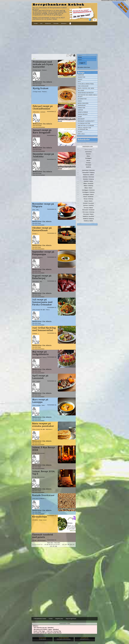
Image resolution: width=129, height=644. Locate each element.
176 (71, 545)
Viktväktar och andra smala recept (87, 96)
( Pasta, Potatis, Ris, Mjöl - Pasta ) (41, 310)
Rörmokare (88, 165)
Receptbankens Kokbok (59, 5)
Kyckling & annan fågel (86, 84)
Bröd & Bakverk (83, 103)
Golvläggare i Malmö (88, 194)
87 (45, 545)
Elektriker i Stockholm (88, 177)
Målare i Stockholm (88, 183)
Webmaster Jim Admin (42, 82)
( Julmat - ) (36, 160)
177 (73, 545)
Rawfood (81, 75)
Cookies (51, 619)
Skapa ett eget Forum (71, 619)
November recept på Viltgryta (43, 205)
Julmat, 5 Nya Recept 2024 (44, 449)
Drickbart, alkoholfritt (86, 121)
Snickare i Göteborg (88, 205)
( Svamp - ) (35, 234)
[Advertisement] (64, 39)
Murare (88, 160)
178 (51, 546)
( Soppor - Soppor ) (37, 258)
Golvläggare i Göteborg (88, 192)
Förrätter (81, 108)
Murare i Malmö (88, 201)
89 (49, 545)
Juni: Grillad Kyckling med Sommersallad (44, 329)
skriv (41, 23)
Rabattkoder (84, 139)
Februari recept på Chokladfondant (43, 107)
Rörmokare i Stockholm (88, 210)
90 (51, 545)
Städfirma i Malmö (88, 221)
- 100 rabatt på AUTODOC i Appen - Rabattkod (45, 629)
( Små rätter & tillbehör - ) (39, 499)
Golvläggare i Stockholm (88, 190)
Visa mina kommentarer (39, 85)
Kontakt (36, 23)
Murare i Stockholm (88, 197)
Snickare (88, 163)
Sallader (81, 91)
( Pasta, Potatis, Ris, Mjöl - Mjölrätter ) (42, 429)
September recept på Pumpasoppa (43, 253)
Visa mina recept (37, 84)
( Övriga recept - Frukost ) (40, 70)
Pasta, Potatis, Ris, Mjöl (86, 88)
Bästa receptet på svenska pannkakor (43, 425)
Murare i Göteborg (88, 199)
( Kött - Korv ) (36, 136)
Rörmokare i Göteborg (88, 212)
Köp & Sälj (81, 134)
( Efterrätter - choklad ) (39, 112)
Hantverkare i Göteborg (88, 173)
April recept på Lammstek (40, 377)
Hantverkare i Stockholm (88, 170)
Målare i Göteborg (88, 186)
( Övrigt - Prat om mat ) (39, 453)
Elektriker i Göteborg (88, 179)
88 (47, 545)
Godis (80, 101)
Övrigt (80, 79)
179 (53, 546)
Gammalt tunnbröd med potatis (43, 536)
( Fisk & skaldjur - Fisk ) (38, 405)
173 (63, 545)
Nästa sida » (50, 543)
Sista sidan (57, 543)
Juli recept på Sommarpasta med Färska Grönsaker (42, 302)
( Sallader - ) (35, 334)
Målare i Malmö (88, 188)
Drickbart (81, 119)
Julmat (80, 132)
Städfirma (88, 167)
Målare (88, 156)
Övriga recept (83, 114)
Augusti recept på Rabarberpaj (42, 277)
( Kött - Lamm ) (36, 381)
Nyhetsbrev (64, 23)
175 (68, 545)
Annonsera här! (88, 147)
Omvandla (56, 23)
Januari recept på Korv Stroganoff (42, 131)
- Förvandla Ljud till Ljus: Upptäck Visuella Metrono (47, 633)
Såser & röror (83, 112)
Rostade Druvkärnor (43, 495)
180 (56, 546)
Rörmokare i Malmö (88, 214)
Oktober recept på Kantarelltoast (42, 229)
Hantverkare (88, 152)
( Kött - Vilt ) (36, 210)
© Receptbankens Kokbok (40, 619)
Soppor (80, 110)
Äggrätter (81, 77)
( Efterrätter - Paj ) (37, 281)
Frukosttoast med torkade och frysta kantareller (43, 64)
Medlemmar (48, 23)
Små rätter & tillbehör (86, 126)
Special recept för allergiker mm (84, 129)
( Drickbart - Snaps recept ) (39, 520)
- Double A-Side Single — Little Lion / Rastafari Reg (46, 631)
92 (55, 545)
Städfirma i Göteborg (88, 219)
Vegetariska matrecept (86, 93)
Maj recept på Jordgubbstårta (40, 353)
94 (59, 545)
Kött (79, 82)
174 (66, 545)
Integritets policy (59, 619)
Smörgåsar (82, 106)
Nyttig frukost (41, 88)
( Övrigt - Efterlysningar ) (39, 540)
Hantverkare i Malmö (88, 175)
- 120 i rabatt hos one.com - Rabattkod (43, 628)
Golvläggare (88, 158)
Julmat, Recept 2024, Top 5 (44, 473)
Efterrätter (82, 99)
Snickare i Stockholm (88, 203)
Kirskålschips (40, 517)
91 (53, 545)
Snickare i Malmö (88, 208)
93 (57, 545)
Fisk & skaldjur (83, 86)
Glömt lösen (87, 67)
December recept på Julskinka (43, 155)
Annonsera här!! (65, 624)
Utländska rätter (84, 123)
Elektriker (88, 154)
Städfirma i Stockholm (88, 216)
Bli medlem (81, 67)
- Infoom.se (35, 626)
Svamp (80, 117)
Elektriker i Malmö (88, 181)
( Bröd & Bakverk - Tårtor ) (39, 357)
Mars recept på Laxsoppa (40, 401)
